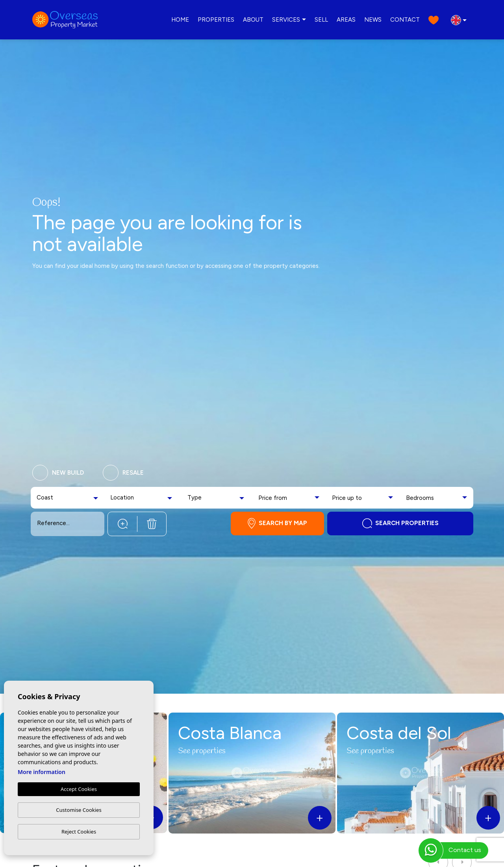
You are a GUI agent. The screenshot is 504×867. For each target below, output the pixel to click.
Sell (321, 20)
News (373, 20)
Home (180, 20)
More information (42, 772)
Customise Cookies (79, 810)
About (253, 20)
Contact (405, 20)
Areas (346, 20)
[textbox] (52, 498)
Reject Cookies (79, 832)
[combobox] (68, 498)
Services (286, 20)
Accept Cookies (79, 789)
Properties (216, 20)
